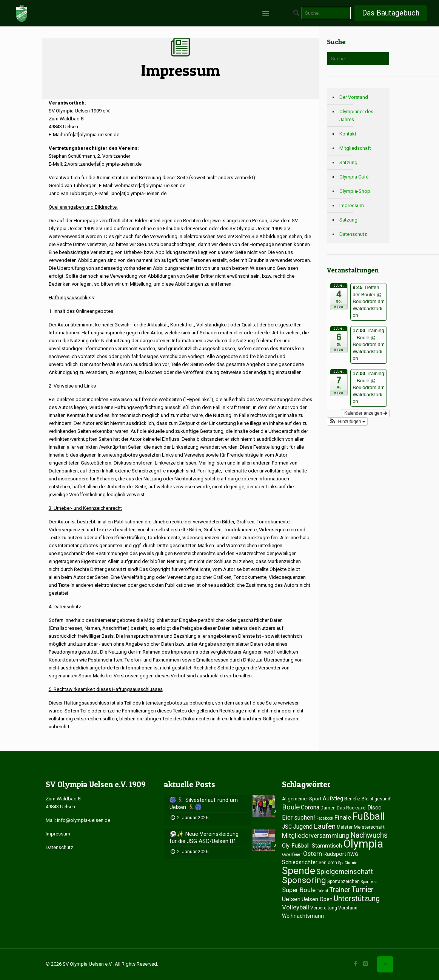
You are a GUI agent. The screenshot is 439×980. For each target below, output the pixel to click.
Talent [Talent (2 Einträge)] (322, 891)
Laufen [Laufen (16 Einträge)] (325, 826)
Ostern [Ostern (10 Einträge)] (313, 854)
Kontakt (348, 134)
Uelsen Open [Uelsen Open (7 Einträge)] (317, 899)
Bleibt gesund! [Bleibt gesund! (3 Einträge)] (377, 799)
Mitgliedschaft (355, 148)
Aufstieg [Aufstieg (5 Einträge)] (333, 798)
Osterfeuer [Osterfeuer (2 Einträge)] (292, 855)
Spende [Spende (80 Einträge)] (299, 871)
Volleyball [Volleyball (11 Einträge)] (296, 907)
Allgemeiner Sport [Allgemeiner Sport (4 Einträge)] (302, 799)
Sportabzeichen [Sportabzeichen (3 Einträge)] (343, 882)
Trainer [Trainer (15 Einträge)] (340, 890)
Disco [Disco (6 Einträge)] (375, 808)
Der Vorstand (354, 97)
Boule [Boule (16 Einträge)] (291, 807)
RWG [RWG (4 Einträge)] (353, 854)
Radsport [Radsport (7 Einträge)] (335, 854)
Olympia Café (354, 177)
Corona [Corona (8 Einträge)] (310, 807)
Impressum (352, 205)
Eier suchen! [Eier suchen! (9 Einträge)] (299, 818)
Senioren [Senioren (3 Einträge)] (328, 863)
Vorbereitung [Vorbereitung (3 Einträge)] (324, 908)
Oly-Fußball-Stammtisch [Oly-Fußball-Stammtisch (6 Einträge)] (312, 846)
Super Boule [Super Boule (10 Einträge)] (299, 890)
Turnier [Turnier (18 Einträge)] (363, 890)
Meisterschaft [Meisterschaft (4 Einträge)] (369, 827)
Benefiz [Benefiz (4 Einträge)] (352, 799)
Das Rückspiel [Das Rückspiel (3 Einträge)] (352, 808)
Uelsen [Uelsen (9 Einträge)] (291, 899)
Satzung (348, 162)
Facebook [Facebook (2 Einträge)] (325, 818)
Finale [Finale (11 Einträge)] (343, 817)
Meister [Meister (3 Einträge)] (345, 827)
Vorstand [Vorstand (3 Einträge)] (348, 908)
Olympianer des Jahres (356, 115)
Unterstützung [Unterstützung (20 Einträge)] (357, 899)
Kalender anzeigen (366, 413)
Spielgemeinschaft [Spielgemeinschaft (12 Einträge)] (345, 872)
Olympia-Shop (355, 191)
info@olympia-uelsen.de (84, 820)
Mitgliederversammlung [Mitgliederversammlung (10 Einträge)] (316, 835)
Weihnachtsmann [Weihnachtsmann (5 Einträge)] (303, 916)
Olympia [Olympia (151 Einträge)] (363, 844)
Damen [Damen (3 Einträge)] (328, 808)
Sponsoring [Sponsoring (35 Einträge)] (304, 880)
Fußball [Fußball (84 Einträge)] (368, 816)
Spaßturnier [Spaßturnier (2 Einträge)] (349, 863)
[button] (347, 422)
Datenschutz (353, 234)
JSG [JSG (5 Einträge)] (287, 827)
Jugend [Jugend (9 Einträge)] (303, 827)
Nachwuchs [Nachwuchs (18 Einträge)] (369, 835)
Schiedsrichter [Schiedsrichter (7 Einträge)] (300, 862)
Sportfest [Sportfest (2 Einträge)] (369, 882)
